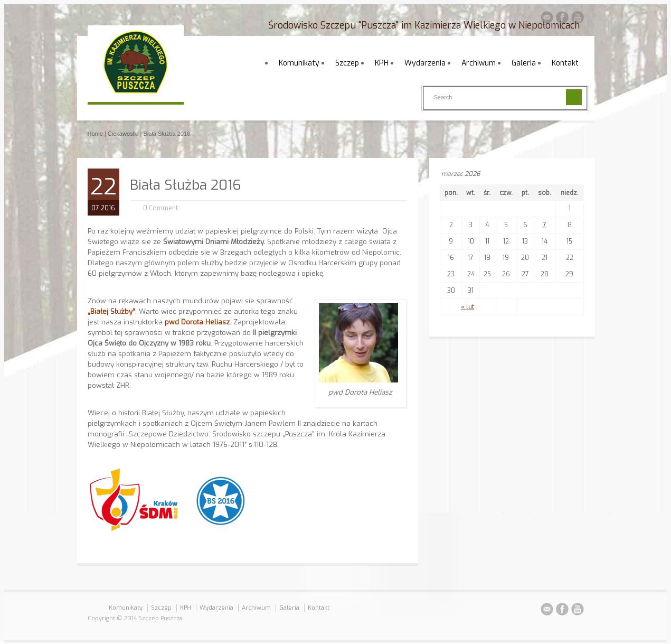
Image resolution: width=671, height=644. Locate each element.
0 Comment (160, 208)
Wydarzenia (425, 63)
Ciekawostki (123, 134)
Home (95, 134)
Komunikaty (299, 63)
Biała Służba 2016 (186, 185)
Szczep (347, 63)
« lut (467, 307)
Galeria (524, 63)
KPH (382, 63)
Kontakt (565, 63)
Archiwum (479, 63)
